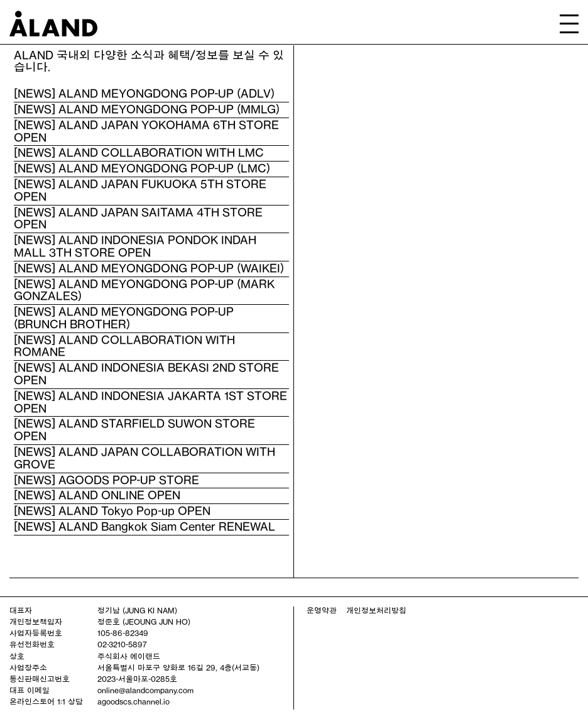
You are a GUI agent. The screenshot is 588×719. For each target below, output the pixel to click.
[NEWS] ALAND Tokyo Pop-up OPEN (112, 511)
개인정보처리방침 (376, 610)
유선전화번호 (32, 644)
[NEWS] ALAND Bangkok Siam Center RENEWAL (144, 527)
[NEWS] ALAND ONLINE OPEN (97, 495)
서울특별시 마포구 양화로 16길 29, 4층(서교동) (178, 667)
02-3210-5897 (122, 644)
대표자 (21, 610)
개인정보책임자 (36, 622)
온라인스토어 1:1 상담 (46, 701)
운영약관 (322, 610)
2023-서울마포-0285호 (137, 679)
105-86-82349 (123, 633)
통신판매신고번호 (40, 679)
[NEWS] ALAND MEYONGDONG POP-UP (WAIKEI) (149, 268)
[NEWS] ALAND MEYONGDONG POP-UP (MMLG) (147, 109)
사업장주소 (28, 667)
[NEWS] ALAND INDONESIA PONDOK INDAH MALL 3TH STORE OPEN (135, 246)
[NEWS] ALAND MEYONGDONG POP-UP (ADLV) (144, 94)
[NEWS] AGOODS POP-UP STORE (106, 480)
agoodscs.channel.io (133, 701)
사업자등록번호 (36, 633)
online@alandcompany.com (145, 690)
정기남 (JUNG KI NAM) (137, 610)
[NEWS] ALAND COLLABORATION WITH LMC (139, 153)
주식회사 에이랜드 (129, 656)
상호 (17, 656)
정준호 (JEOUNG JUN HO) (144, 622)
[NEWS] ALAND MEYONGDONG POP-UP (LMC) (142, 168)
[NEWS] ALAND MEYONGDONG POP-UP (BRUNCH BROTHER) (124, 318)
